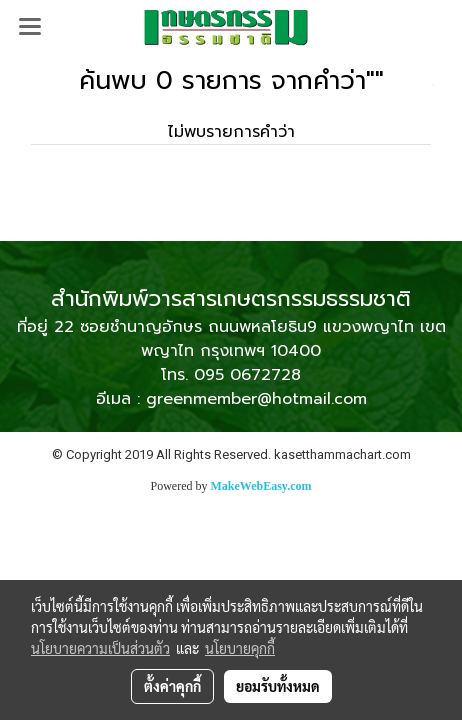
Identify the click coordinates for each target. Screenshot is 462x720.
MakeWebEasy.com (261, 486)
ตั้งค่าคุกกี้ (172, 686)
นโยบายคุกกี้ (240, 648)
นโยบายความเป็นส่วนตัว (100, 648)
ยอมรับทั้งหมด (278, 686)
